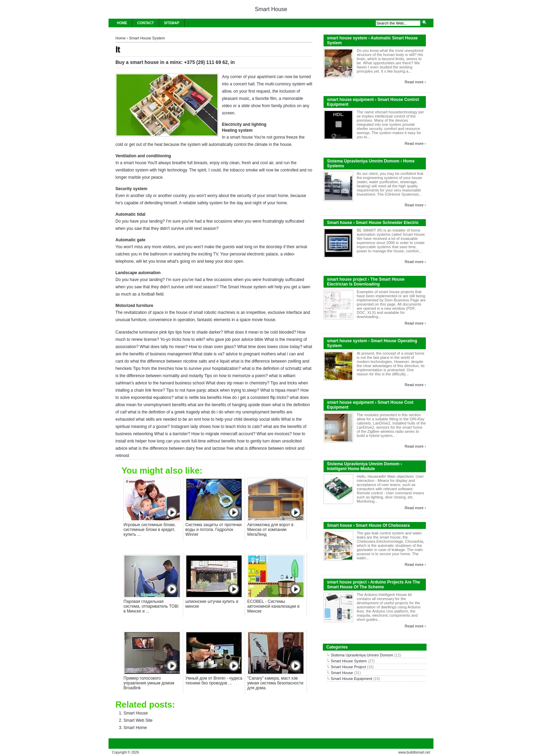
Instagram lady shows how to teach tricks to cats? (216, 427)
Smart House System (147, 38)
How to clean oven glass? (212, 347)
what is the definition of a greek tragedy (164, 412)
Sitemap (171, 23)
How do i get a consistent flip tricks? (256, 398)
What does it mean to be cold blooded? (260, 332)
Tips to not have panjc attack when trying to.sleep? (213, 390)
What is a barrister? (172, 434)
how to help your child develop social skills (241, 419)
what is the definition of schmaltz (272, 368)
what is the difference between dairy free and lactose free (181, 448)
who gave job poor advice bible (235, 339)
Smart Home (135, 728)
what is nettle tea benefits (198, 398)
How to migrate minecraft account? (223, 434)
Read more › (415, 82)
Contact (146, 23)
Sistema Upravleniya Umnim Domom (362, 655)
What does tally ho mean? (164, 347)
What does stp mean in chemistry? (237, 383)
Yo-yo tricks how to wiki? (183, 339)
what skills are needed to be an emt (169, 419)
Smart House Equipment (352, 679)
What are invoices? (274, 434)
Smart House (271, 9)
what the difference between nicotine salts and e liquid (180, 361)
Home (122, 23)
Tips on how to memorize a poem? (236, 376)
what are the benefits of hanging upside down (230, 405)
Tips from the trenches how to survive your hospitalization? (187, 368)
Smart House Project (348, 667)
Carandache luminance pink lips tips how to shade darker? (169, 332)
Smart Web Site (138, 720)
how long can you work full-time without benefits (192, 441)
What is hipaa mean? (280, 390)
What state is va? (208, 354)
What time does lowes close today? (270, 347)
